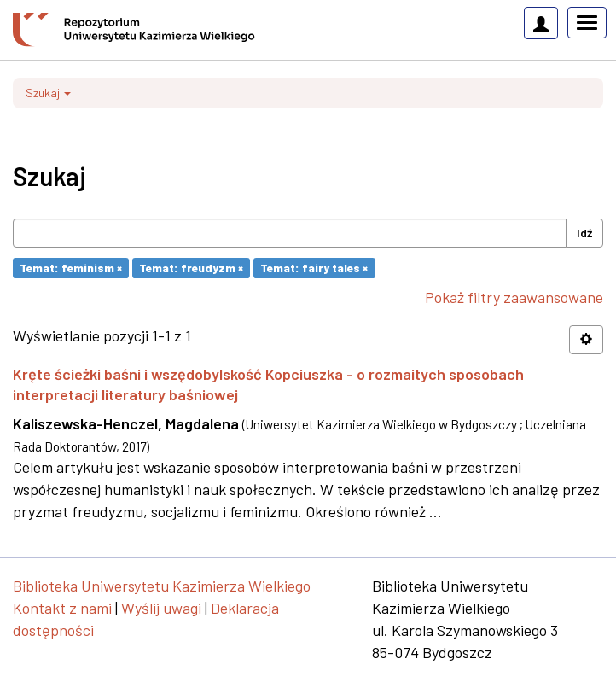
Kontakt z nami (62, 608)
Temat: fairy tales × (314, 268)
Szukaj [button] (48, 93)
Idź (584, 233)
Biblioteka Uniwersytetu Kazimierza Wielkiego (162, 586)
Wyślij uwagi (161, 608)
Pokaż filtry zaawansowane (514, 297)
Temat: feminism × (71, 268)
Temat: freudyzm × (191, 268)
